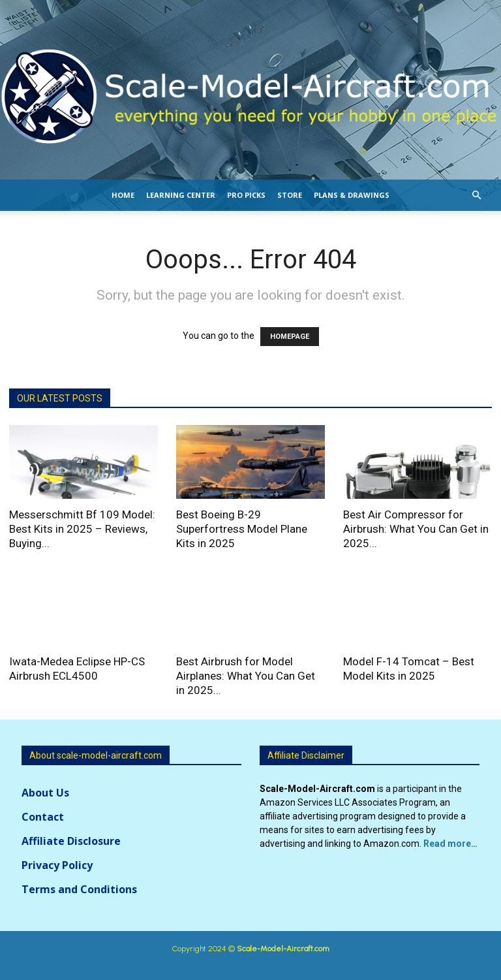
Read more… (450, 844)
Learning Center (181, 195)
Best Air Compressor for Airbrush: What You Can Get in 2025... (416, 529)
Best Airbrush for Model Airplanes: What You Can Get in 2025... (246, 676)
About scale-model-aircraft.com (96, 755)
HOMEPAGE (290, 337)
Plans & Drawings (352, 195)
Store (290, 195)
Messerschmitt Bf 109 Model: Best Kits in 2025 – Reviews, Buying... (82, 529)
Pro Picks (246, 195)
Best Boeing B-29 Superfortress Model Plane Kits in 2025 (242, 529)
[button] (476, 196)
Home (123, 195)
